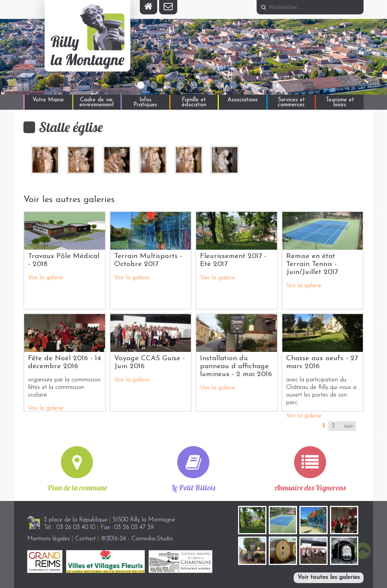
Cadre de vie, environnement (97, 103)
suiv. (349, 426)
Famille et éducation (194, 103)
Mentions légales (49, 539)
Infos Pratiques (145, 103)
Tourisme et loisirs (340, 103)
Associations (243, 100)
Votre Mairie (48, 100)
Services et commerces (291, 103)
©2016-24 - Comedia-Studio (137, 539)
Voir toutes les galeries (329, 577)
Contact (85, 539)
